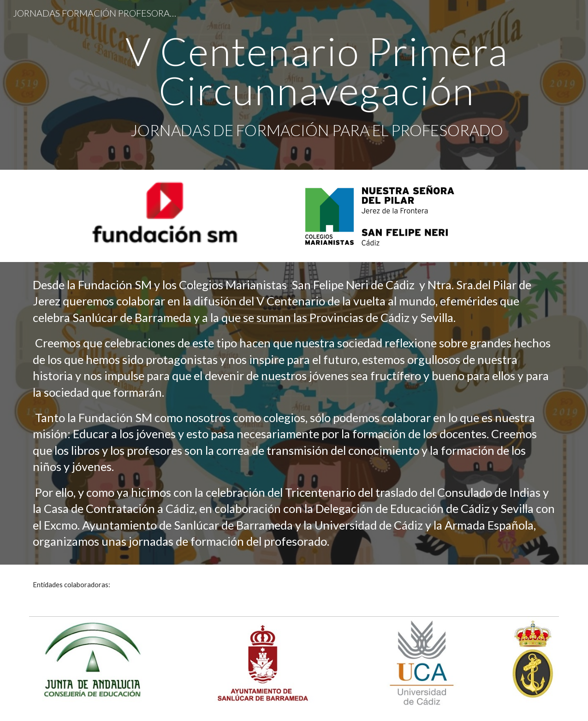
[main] (317, 85)
